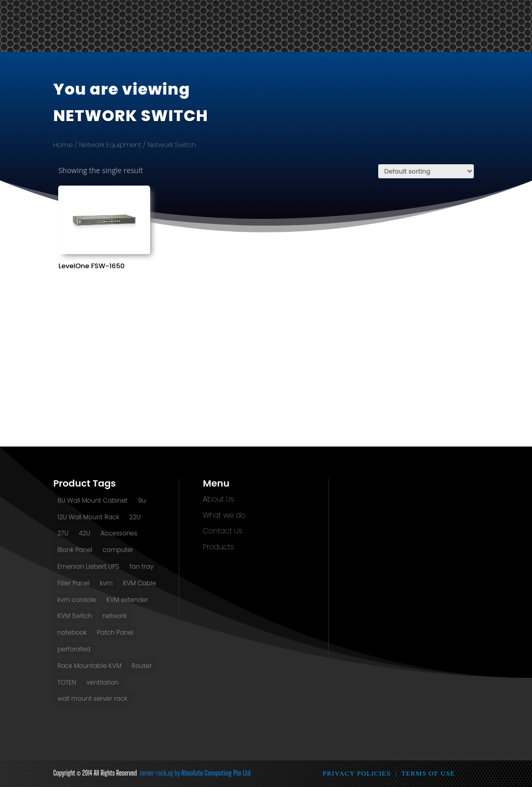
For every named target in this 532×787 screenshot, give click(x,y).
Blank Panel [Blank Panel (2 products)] (75, 550)
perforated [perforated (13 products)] (74, 649)
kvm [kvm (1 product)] (106, 583)
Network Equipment (110, 145)
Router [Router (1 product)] (142, 666)
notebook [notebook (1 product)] (72, 632)
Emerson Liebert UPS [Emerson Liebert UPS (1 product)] (88, 566)
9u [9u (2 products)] (142, 500)
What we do (224, 515)
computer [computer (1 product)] (118, 550)
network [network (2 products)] (115, 616)
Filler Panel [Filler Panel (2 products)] (73, 583)
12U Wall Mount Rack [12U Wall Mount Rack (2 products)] (88, 517)
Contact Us (222, 531)
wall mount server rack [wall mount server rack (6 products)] (92, 698)
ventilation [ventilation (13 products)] (102, 682)
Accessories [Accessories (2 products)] (119, 533)
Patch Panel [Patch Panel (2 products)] (115, 632)
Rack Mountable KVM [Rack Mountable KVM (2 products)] (89, 666)
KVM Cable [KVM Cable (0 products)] (140, 583)
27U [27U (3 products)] (63, 533)
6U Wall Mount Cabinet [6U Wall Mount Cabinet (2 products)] (92, 500)
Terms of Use (428, 773)
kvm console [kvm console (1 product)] (77, 600)
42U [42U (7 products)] (84, 533)
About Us (218, 499)
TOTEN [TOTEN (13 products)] (66, 682)
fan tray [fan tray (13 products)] (141, 566)
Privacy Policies (357, 773)
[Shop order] (426, 171)
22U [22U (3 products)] (135, 517)
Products (218, 547)
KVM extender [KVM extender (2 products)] (127, 600)
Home (63, 145)
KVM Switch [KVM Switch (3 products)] (75, 616)
